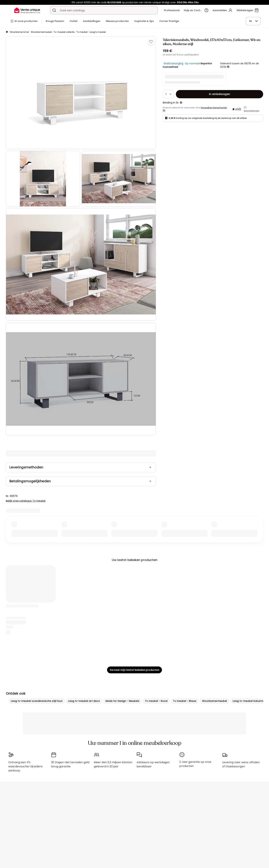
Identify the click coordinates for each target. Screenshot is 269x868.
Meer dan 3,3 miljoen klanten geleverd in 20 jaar (113, 764)
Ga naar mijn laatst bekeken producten (134, 670)
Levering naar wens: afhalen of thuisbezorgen (241, 763)
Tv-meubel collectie (64, 32)
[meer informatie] (228, 67)
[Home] (7, 32)
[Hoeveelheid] (168, 94)
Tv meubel (82, 32)
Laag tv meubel (98, 32)
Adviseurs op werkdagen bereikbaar (153, 764)
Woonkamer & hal (19, 32)
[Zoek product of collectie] (54, 10)
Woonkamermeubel (41, 32)
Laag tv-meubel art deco (84, 701)
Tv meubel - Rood (156, 701)
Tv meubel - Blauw (185, 701)
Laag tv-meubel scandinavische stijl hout (37, 701)
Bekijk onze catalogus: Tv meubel (26, 501)
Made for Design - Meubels (122, 701)
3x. (177, 103)
